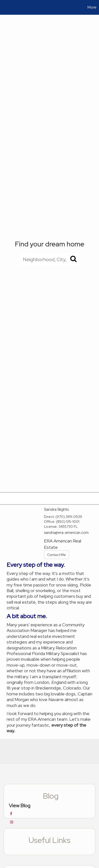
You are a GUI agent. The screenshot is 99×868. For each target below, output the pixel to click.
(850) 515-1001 (68, 522)
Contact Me (57, 555)
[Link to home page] (4, 7)
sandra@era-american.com (66, 533)
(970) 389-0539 (69, 517)
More (92, 7)
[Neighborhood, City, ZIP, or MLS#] (50, 259)
